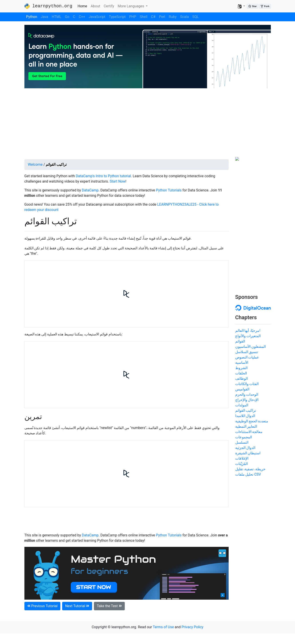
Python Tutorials (169, 190)
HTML (56, 17)
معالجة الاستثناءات (249, 432)
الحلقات (241, 373)
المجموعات (244, 437)
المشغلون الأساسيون (251, 347)
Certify (109, 6)
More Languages (131, 6)
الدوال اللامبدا (245, 416)
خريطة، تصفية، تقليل (250, 469)
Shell (144, 17)
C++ (82, 17)
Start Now (118, 181)
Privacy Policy (193, 627)
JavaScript (97, 17)
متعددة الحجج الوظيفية (252, 421)
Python (32, 17)
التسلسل (242, 442)
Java (44, 17)
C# (153, 17)
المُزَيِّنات (242, 464)
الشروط (241, 368)
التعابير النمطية (246, 426)
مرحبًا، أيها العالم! (248, 331)
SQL (196, 17)
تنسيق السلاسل (247, 352)
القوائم (240, 341)
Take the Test (109, 606)
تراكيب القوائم (246, 411)
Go (67, 17)
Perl (162, 17)
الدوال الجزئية (245, 448)
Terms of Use (163, 627)
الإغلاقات (242, 458)
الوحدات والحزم (247, 395)
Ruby (173, 17)
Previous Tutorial (43, 606)
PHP (133, 17)
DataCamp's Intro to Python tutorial (103, 176)
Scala (184, 17)
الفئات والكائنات (247, 384)
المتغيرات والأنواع (248, 336)
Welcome (35, 164)
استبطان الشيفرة (248, 453)
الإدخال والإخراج (247, 400)
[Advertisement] (148, 124)
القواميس (242, 389)
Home (83, 6)
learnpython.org (48, 6)
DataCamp (90, 190)
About (96, 6)
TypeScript (117, 17)
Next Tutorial (77, 606)
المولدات (242, 405)
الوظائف (242, 379)
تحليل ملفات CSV (248, 474)
